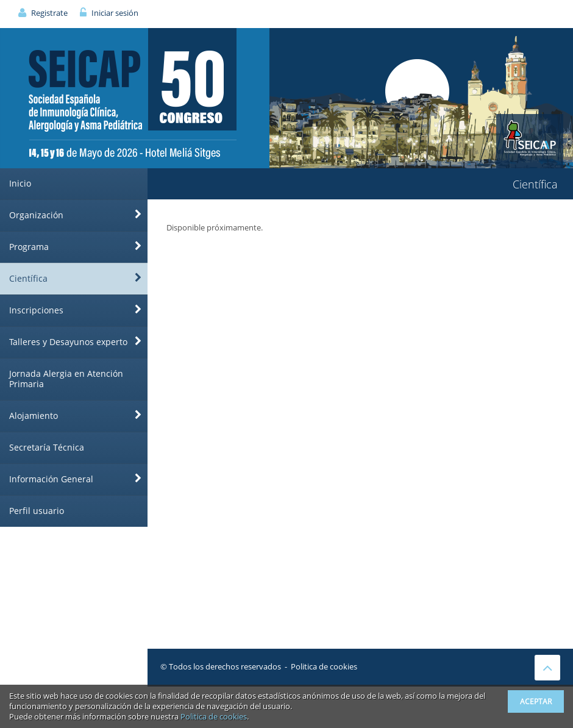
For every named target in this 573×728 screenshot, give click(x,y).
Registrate (49, 13)
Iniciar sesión (115, 13)
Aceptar (536, 701)
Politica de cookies (324, 666)
